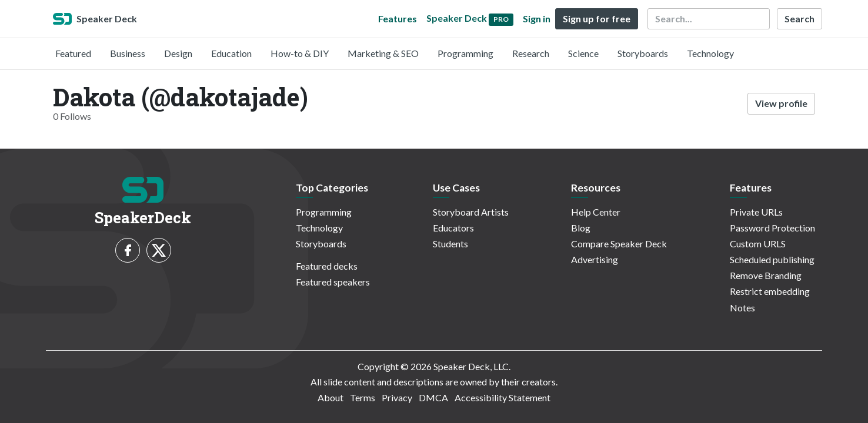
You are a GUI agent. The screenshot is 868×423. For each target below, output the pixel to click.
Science (583, 53)
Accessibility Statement (503, 397)
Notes (742, 308)
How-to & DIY (300, 53)
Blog (581, 228)
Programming (465, 53)
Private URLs (756, 212)
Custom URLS (758, 244)
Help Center (596, 212)
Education (231, 53)
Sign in (537, 19)
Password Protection (772, 228)
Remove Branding (766, 275)
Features (398, 19)
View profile (781, 103)
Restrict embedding (770, 291)
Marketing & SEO (383, 53)
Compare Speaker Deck (619, 244)
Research (531, 53)
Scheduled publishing (772, 259)
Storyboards (643, 53)
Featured (73, 53)
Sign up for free (597, 19)
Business (128, 53)
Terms (363, 397)
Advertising (595, 259)
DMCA (433, 397)
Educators (453, 228)
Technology (710, 53)
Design (178, 53)
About (330, 397)
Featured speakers (333, 282)
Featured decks (327, 266)
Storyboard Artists (471, 212)
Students (450, 244)
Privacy (397, 397)
